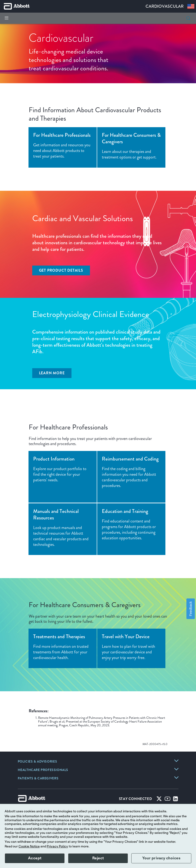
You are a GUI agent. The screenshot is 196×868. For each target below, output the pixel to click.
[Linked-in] (176, 800)
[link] (37, 762)
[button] (188, 18)
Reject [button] (98, 858)
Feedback (191, 609)
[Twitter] (159, 800)
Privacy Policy (57, 846)
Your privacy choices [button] (161, 858)
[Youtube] (167, 800)
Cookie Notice (29, 846)
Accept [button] (35, 858)
